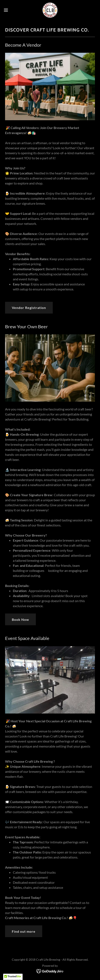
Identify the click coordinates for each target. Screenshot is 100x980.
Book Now (20, 619)
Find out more (24, 931)
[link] (50, 10)
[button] (9, 10)
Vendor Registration (29, 308)
